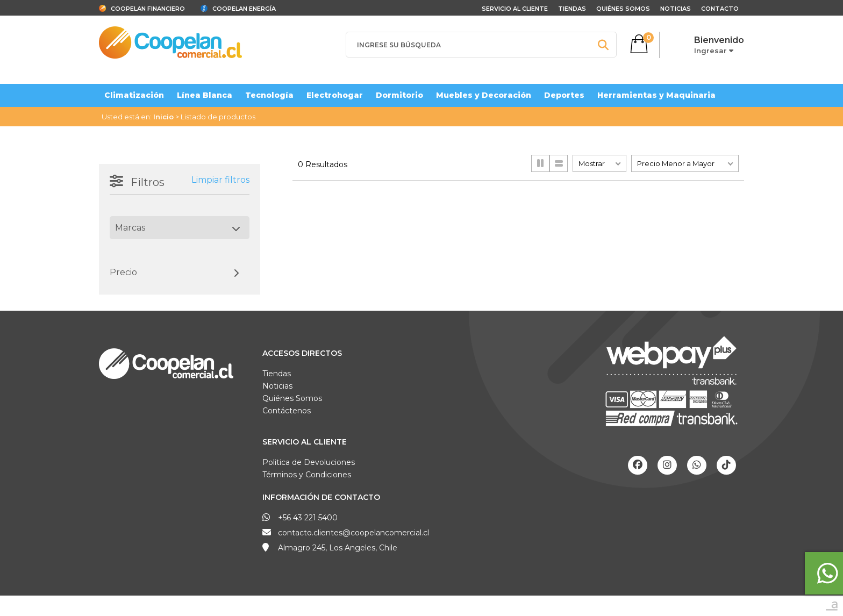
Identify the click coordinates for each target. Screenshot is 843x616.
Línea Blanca (205, 95)
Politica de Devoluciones (309, 462)
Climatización (134, 95)
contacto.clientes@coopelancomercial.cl (353, 533)
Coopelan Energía (244, 9)
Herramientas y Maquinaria (656, 95)
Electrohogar (335, 95)
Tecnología (269, 95)
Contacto (720, 9)
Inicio (163, 117)
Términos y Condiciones (307, 475)
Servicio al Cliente (305, 442)
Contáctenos (287, 411)
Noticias (676, 9)
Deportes (564, 95)
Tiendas (572, 9)
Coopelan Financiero (148, 9)
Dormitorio (399, 95)
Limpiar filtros (220, 180)
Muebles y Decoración (484, 95)
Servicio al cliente (515, 9)
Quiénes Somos (623, 9)
